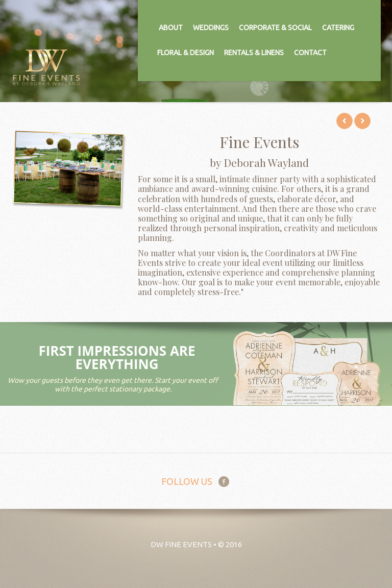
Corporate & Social (275, 28)
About (171, 28)
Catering (338, 28)
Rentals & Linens (254, 53)
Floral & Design (186, 53)
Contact (310, 53)
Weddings (211, 28)
